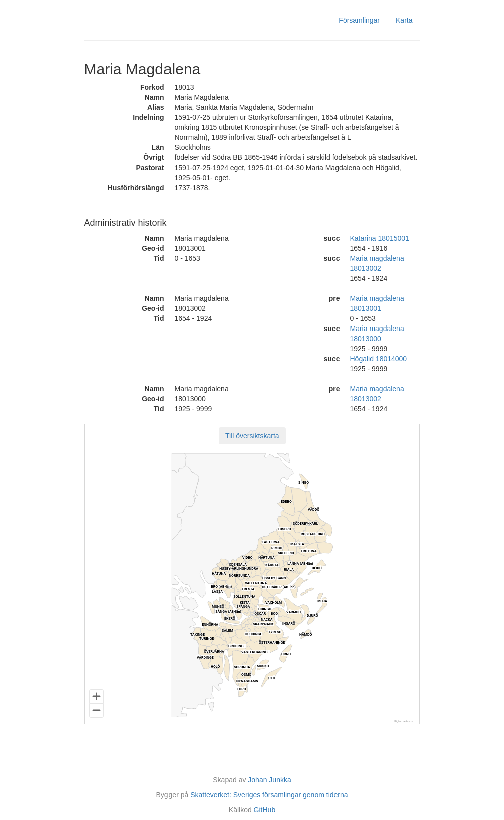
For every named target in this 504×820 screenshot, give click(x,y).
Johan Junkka (269, 780)
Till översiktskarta (252, 436)
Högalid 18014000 (379, 359)
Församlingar (359, 20)
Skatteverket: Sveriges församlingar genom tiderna (269, 795)
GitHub (265, 810)
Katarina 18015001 (380, 238)
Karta (404, 20)
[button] (252, 436)
